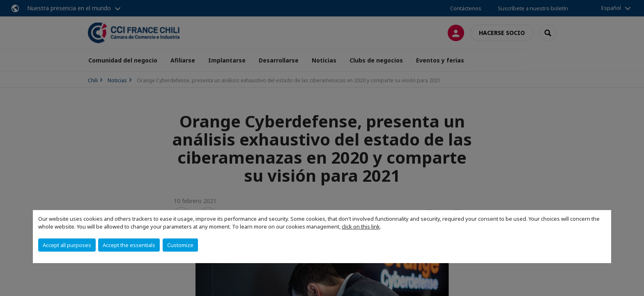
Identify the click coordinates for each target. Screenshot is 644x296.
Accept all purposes (67, 245)
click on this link (361, 227)
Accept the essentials (129, 245)
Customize (180, 245)
